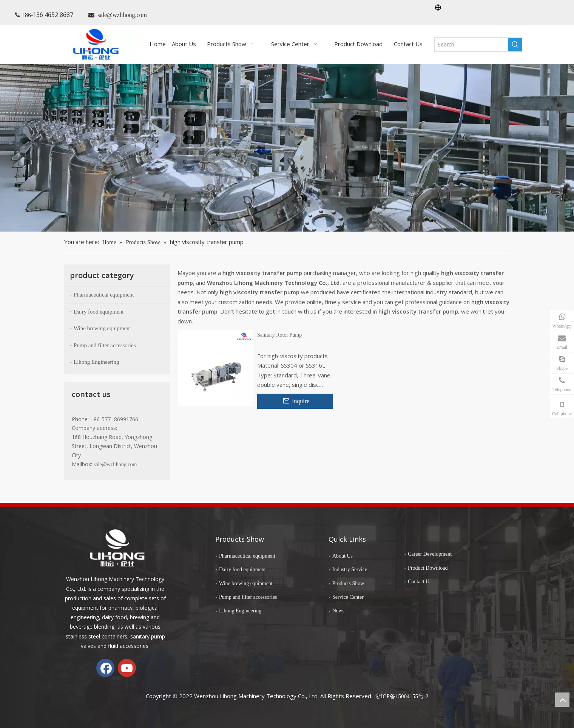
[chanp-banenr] (287, 148)
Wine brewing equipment (102, 328)
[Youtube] (127, 668)
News (338, 611)
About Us (343, 556)
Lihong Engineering (96, 362)
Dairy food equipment (99, 312)
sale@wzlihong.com (122, 15)
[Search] (471, 45)
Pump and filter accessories (105, 345)
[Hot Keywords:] (515, 45)
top (562, 700)
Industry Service (350, 570)
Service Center (348, 597)
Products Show (348, 583)
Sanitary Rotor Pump (279, 335)
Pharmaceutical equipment (104, 295)
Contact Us (420, 582)
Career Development (430, 554)
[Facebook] (105, 668)
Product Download (428, 568)
